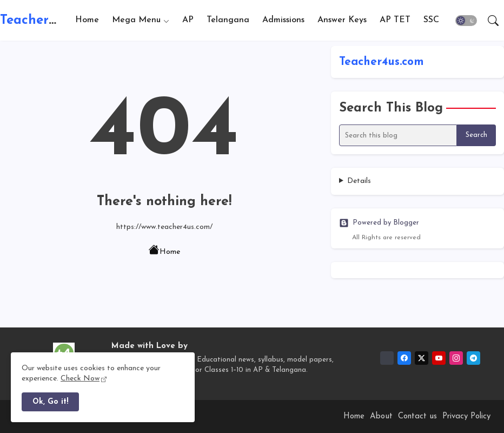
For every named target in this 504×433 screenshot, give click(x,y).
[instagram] (456, 358)
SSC (431, 20)
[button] (466, 21)
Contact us (417, 416)
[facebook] (404, 358)
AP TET (395, 20)
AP (188, 20)
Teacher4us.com (48, 21)
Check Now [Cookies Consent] (80, 379)
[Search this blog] (398, 135)
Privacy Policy (466, 416)
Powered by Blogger (379, 223)
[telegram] (473, 358)
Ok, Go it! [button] (50, 402)
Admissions (283, 20)
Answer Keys (342, 20)
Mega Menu (136, 20)
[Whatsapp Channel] (387, 358)
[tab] (87, 20)
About (381, 416)
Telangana (228, 20)
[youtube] (439, 358)
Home (87, 20)
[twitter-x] (422, 358)
